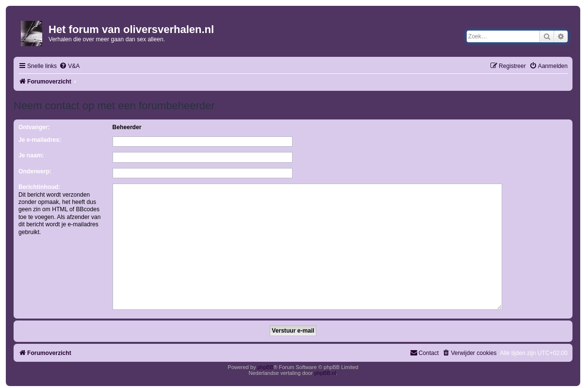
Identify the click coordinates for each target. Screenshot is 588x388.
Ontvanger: (34, 127)
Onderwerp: (35, 171)
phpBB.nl (325, 369)
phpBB (265, 363)
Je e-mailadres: (40, 140)
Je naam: (31, 155)
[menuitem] (69, 66)
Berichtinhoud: (39, 187)
